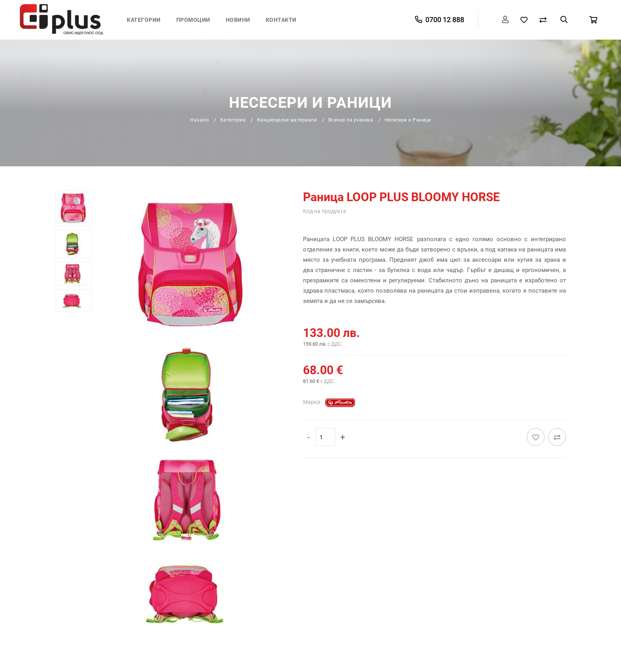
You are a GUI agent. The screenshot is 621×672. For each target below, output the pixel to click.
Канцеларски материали (287, 120)
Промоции (193, 20)
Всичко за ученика (351, 120)
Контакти (281, 20)
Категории (144, 20)
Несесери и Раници (408, 120)
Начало (199, 120)
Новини (238, 20)
